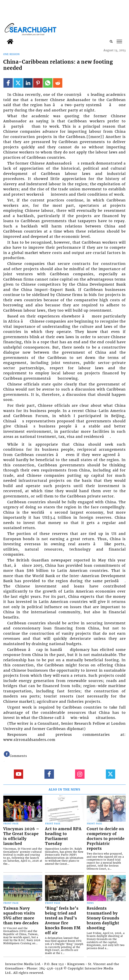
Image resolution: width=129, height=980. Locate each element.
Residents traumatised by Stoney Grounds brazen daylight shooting (103, 918)
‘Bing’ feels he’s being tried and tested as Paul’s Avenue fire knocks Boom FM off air (63, 921)
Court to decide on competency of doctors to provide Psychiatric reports (106, 839)
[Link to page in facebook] (8, 83)
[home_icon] (10, 41)
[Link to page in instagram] (80, 774)
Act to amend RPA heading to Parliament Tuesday (63, 836)
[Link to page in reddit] (58, 83)
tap (119, 41)
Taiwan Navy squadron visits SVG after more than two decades (21, 916)
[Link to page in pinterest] (38, 83)
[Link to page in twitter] (18, 83)
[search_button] (111, 41)
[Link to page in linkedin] (28, 83)
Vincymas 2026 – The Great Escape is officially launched (21, 836)
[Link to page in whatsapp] (48, 83)
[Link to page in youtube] (18, 774)
